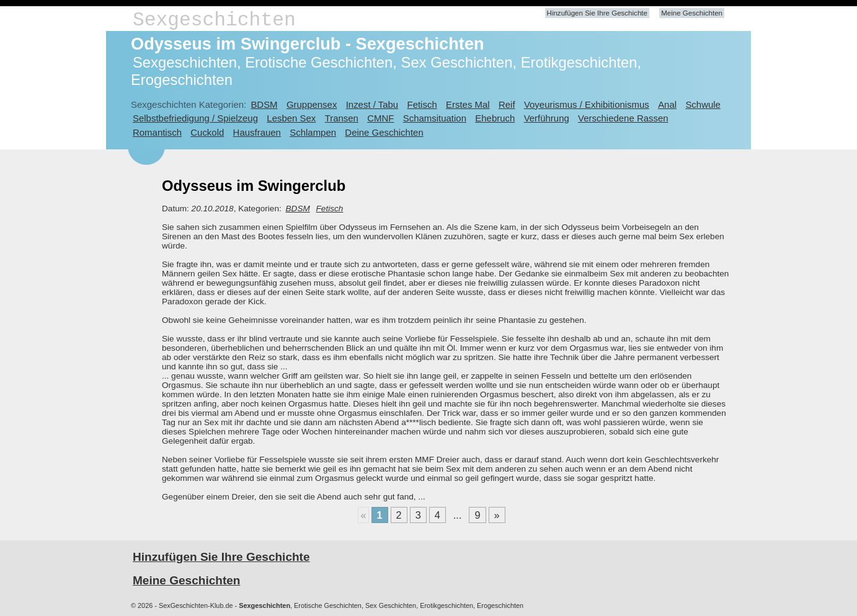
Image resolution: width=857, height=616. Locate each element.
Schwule (703, 104)
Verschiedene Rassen (623, 118)
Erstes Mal (468, 104)
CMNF (380, 118)
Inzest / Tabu (372, 104)
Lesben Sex (291, 118)
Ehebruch (495, 118)
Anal (667, 104)
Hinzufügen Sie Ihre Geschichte (597, 13)
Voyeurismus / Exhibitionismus (587, 104)
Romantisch (157, 132)
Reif (507, 104)
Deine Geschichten (384, 132)
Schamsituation (435, 118)
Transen (342, 118)
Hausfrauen (257, 132)
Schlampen (313, 132)
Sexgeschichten (214, 20)
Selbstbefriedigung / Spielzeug (195, 118)
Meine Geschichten (692, 13)
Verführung (547, 118)
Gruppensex (312, 104)
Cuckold (207, 132)
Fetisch (422, 104)
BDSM (264, 104)
